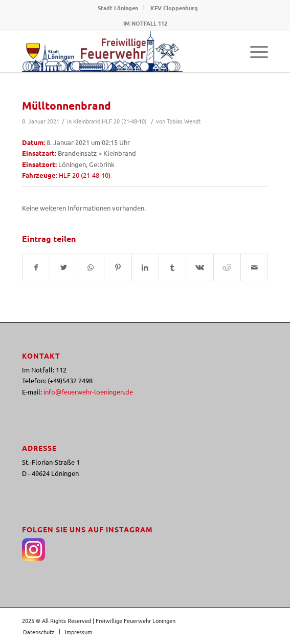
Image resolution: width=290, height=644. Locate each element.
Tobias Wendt (184, 121)
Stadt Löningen (118, 8)
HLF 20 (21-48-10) (124, 121)
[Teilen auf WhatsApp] (91, 267)
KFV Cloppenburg (174, 8)
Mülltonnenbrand (66, 105)
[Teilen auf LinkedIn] (145, 267)
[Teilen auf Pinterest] (118, 267)
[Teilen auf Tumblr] (172, 267)
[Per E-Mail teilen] (254, 267)
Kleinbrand (87, 121)
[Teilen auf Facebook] (36, 267)
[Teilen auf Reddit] (227, 267)
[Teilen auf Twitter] (63, 267)
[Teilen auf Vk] (199, 267)
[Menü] (254, 52)
